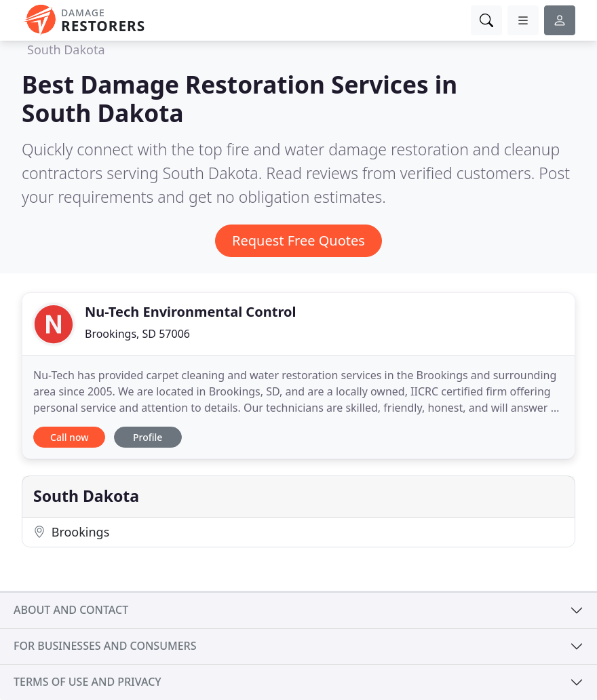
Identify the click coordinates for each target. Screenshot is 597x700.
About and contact (71, 610)
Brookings (71, 532)
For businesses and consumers (105, 646)
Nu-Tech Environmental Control (190, 312)
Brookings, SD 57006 (137, 334)
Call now (69, 437)
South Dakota (66, 50)
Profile (148, 437)
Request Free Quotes (298, 240)
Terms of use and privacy (88, 682)
